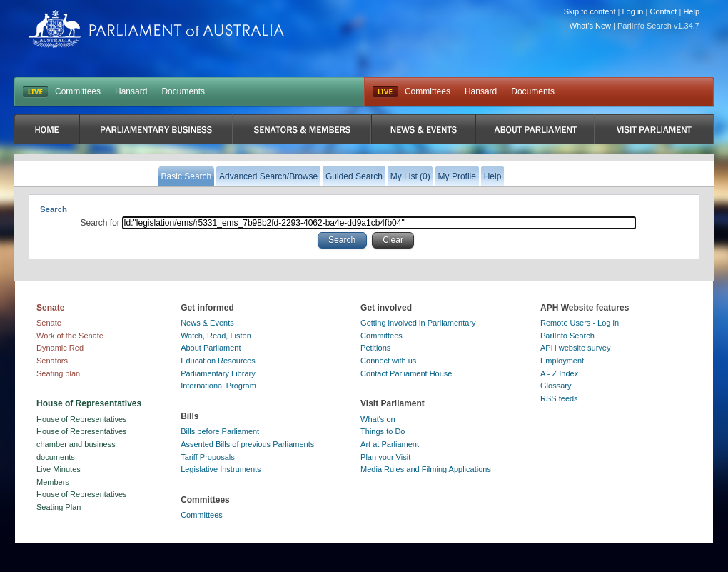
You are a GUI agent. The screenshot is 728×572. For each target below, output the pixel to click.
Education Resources (218, 361)
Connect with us (388, 361)
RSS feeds (559, 398)
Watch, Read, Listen (216, 336)
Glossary (556, 386)
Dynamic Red (60, 348)
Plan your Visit (385, 457)
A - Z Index (559, 373)
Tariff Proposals (208, 457)
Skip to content (590, 11)
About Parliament (211, 348)
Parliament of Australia (156, 29)
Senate (49, 323)
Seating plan (58, 373)
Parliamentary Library (218, 373)
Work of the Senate (70, 336)
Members (53, 482)
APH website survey (575, 348)
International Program (218, 386)
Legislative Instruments (221, 469)
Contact (663, 11)
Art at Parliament (390, 444)
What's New (590, 26)
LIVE (35, 92)
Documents (183, 91)
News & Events (207, 323)
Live (385, 92)
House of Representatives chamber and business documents (82, 444)
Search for (102, 223)
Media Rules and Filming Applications (426, 469)
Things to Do (383, 431)
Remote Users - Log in (580, 323)
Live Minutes (59, 469)
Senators (52, 361)
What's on (378, 419)
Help (691, 11)
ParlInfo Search (567, 336)
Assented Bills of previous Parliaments (247, 444)
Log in (633, 11)
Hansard (131, 91)
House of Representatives (82, 419)
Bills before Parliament (220, 431)
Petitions (375, 348)
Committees (78, 91)
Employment (562, 361)
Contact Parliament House (406, 373)
